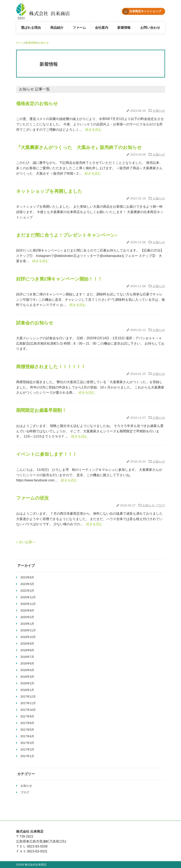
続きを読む (93, 130)
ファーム (79, 28)
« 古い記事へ (26, 542)
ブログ (160, 505)
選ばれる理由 (31, 28)
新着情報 (124, 28)
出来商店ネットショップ (142, 11)
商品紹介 (57, 28)
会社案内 (102, 28)
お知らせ (43, 43)
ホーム (20, 43)
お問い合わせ (150, 28)
